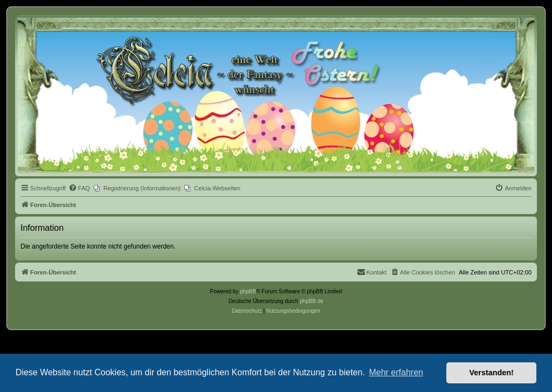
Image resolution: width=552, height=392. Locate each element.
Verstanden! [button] (492, 373)
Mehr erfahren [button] (396, 372)
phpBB (248, 291)
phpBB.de (312, 301)
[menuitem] (79, 188)
